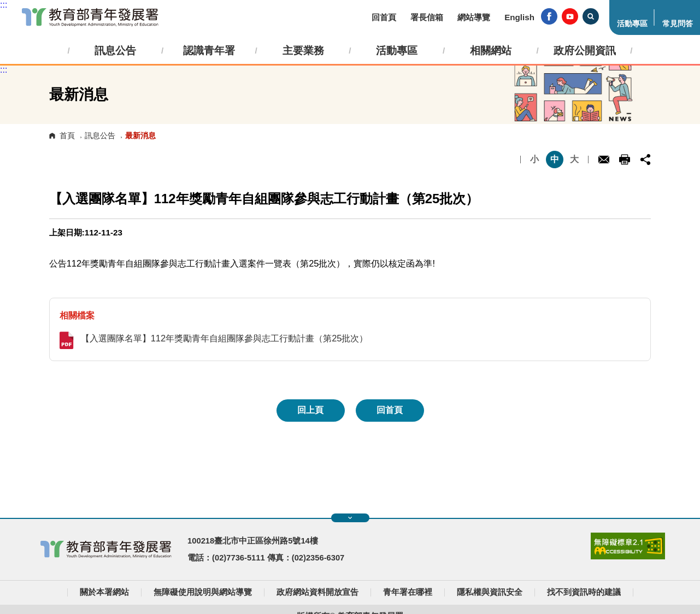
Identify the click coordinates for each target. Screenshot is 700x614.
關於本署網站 (104, 592)
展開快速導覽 (350, 518)
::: (4, 5)
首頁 (67, 135)
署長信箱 (427, 17)
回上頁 (310, 410)
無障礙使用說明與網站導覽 (203, 592)
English (519, 17)
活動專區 (632, 24)
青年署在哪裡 (408, 592)
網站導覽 (474, 17)
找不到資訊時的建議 (584, 592)
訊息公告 (100, 135)
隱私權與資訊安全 (490, 592)
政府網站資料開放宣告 (317, 592)
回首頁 (384, 17)
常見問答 (678, 24)
